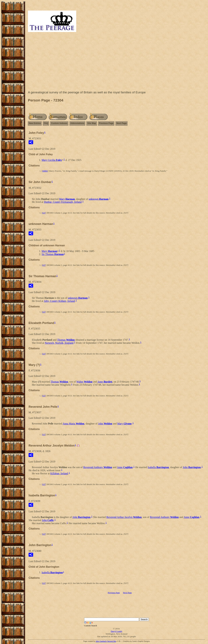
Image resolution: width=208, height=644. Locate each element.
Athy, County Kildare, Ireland (59, 301)
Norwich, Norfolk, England (59, 343)
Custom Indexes (59, 123)
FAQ (46, 123)
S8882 (45, 171)
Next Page (121, 123)
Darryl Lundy (116, 631)
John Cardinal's (101, 641)
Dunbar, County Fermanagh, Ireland (63, 202)
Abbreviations (77, 123)
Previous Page (106, 123)
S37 (44, 213)
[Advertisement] (117, 62)
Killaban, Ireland (59, 473)
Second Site (112, 641)
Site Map (92, 123)
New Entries (35, 123)
